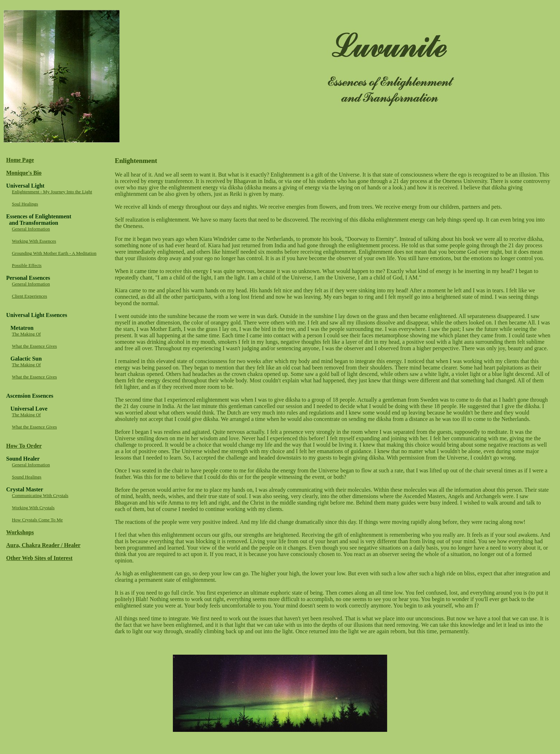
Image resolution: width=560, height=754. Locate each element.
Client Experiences (29, 296)
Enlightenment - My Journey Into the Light (52, 192)
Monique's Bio (24, 173)
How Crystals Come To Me (37, 520)
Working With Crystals (33, 508)
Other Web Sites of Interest (39, 558)
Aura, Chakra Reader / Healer (43, 545)
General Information (31, 229)
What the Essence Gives (34, 346)
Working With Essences (34, 241)
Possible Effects (27, 265)
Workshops (20, 532)
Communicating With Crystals (40, 495)
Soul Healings (25, 204)
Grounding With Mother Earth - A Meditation (54, 253)
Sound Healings (27, 477)
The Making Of (26, 334)
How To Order (24, 446)
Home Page (20, 160)
